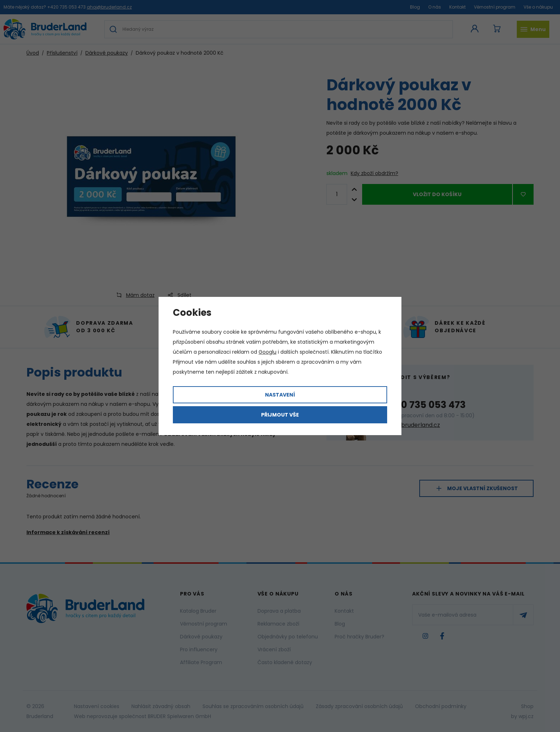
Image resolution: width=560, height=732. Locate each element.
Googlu (267, 352)
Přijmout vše (280, 415)
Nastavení (280, 395)
